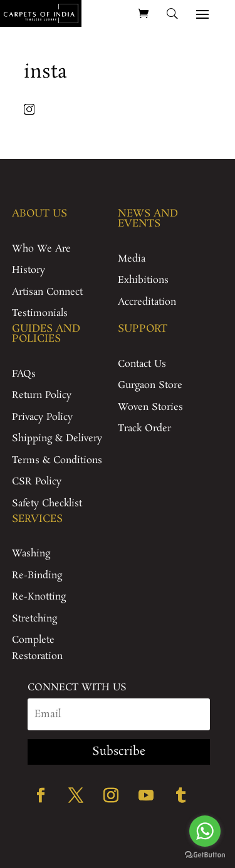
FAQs (24, 374)
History (29, 270)
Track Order (144, 428)
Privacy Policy (42, 417)
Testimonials (40, 313)
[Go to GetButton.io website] (205, 855)
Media (132, 259)
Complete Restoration (37, 648)
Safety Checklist (47, 503)
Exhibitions (143, 280)
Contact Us (142, 364)
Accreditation (147, 302)
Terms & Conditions (57, 460)
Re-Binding (37, 575)
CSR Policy (37, 482)
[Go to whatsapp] (205, 831)
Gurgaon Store (150, 385)
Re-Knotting (39, 597)
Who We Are (41, 249)
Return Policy (42, 395)
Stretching (34, 619)
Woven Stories (150, 407)
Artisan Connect (47, 292)
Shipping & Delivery (57, 438)
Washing (31, 554)
